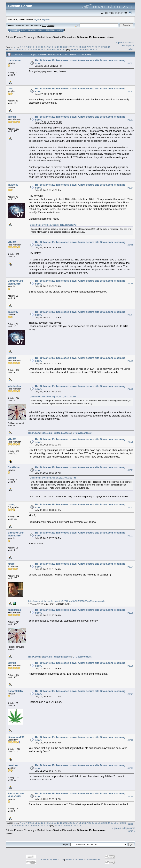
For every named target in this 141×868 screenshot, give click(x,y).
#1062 (130, 92)
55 (72, 49)
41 (26, 49)
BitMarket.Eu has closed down (95, 37)
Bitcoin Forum (14, 37)
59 (85, 49)
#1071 (130, 470)
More (60, 30)
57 (78, 49)
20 (64, 47)
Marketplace (44, 37)
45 (39, 49)
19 (61, 47)
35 (7, 49)
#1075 (130, 613)
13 (42, 47)
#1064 (130, 188)
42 (29, 49)
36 (10, 49)
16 (52, 47)
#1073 (130, 536)
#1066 (130, 284)
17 (55, 47)
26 (83, 47)
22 (71, 47)
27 (86, 47)
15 (48, 47)
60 (88, 49)
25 (80, 47)
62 (94, 49)
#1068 (130, 361)
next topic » (127, 45)
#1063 (130, 120)
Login (41, 30)
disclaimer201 (16, 737)
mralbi (11, 564)
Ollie (10, 89)
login (37, 19)
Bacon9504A (15, 691)
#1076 (130, 666)
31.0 (44, 25)
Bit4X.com (34, 433)
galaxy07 (13, 185)
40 (23, 49)
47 (45, 49)
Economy (29, 37)
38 (17, 49)
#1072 (130, 507)
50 (55, 49)
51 (58, 49)
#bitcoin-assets (62, 433)
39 (20, 49)
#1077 (130, 694)
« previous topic (125, 42)
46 (42, 49)
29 (93, 47)
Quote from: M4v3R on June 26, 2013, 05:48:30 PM (53, 225)
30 (96, 47)
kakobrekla (14, 386)
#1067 (130, 315)
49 (52, 49)
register (46, 19)
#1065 (130, 245)
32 (102, 47)
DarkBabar (14, 467)
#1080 (130, 796)
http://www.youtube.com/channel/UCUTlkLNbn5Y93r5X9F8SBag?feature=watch (66, 601)
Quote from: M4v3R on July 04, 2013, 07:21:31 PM (53, 397)
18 (58, 47)
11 (36, 47)
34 (109, 47)
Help (24, 30)
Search (32, 30)
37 (14, 49)
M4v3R (12, 117)
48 (48, 49)
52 (61, 49)
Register (50, 30)
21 (68, 47)
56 (75, 49)
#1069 (130, 389)
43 (32, 49)
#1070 (130, 442)
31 (99, 47)
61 (91, 49)
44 (36, 49)
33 (106, 47)
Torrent (51, 25)
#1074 (130, 567)
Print (130, 49)
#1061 (130, 63)
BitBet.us (47, 433)
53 (64, 49)
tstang (11, 504)
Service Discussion (64, 37)
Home (15, 30)
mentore (13, 765)
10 (33, 47)
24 (77, 47)
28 (90, 47)
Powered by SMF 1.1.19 (52, 859)
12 (39, 47)
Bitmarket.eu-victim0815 (16, 282)
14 (45, 47)
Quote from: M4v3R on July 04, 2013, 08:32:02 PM (53, 478)
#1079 (130, 768)
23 (74, 47)
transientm (14, 60)
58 (81, 49)
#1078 (130, 740)
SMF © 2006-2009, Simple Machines (83, 859)
